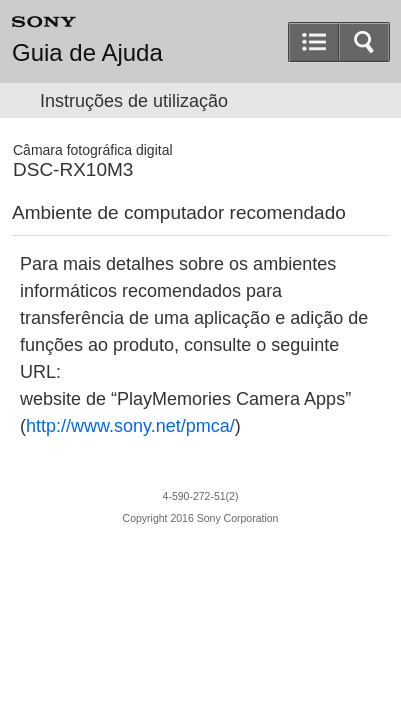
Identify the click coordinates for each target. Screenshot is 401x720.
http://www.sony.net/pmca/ (130, 426)
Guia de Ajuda (87, 53)
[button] (364, 42)
